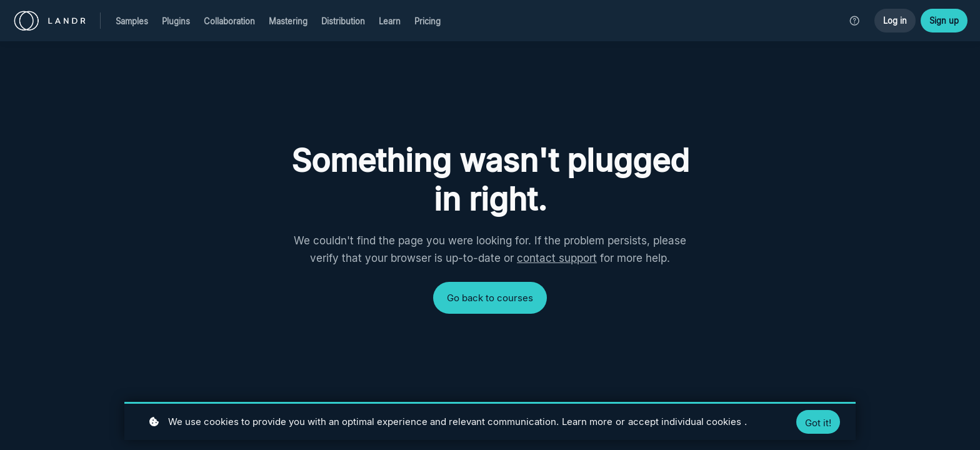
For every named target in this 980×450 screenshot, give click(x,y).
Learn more (587, 422)
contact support (557, 258)
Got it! (818, 423)
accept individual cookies (685, 422)
